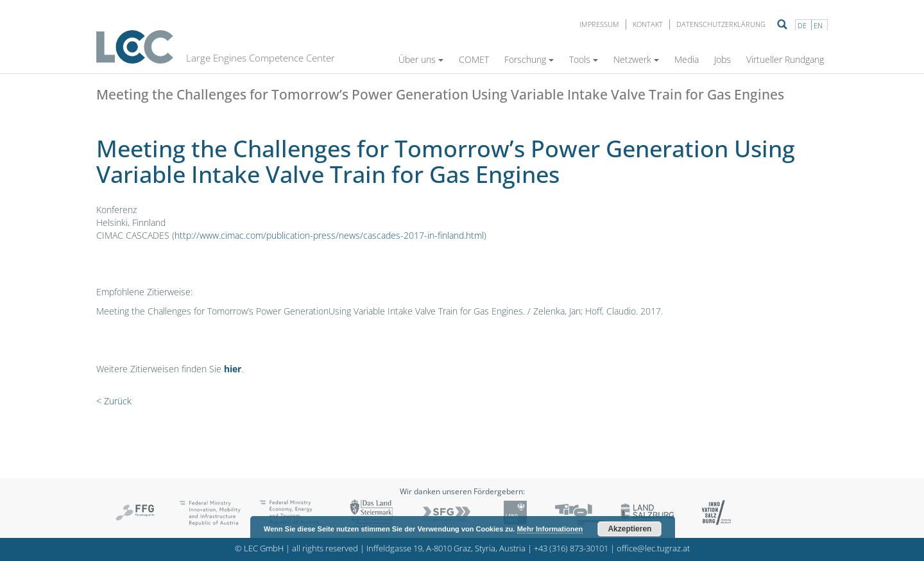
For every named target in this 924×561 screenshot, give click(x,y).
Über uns (421, 59)
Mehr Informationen (550, 529)
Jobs (723, 59)
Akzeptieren (629, 529)
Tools (584, 59)
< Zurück (114, 401)
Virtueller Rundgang (785, 59)
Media (687, 59)
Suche (782, 24)
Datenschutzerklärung (721, 24)
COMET (474, 59)
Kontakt (648, 24)
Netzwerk (636, 59)
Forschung (529, 59)
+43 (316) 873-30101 (571, 548)
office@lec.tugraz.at (653, 548)
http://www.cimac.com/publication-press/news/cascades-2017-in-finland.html (329, 235)
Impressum (599, 24)
